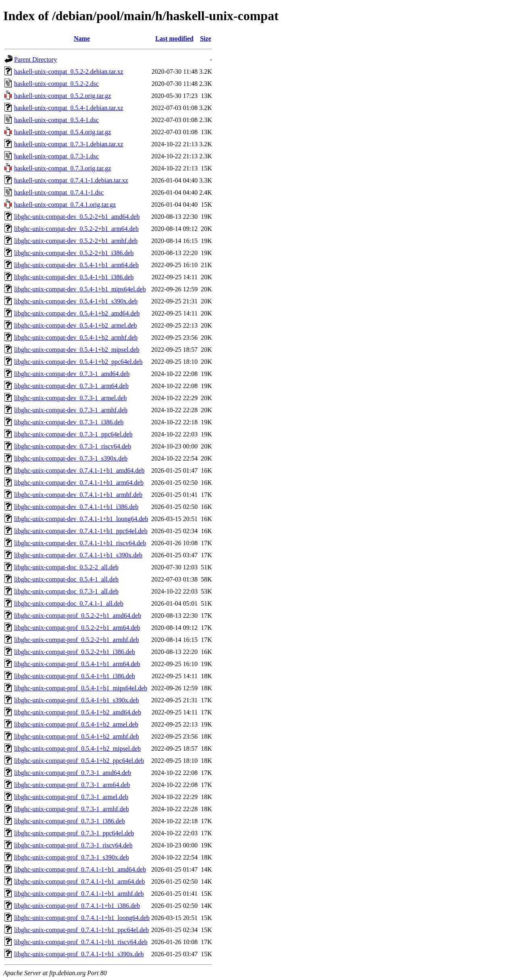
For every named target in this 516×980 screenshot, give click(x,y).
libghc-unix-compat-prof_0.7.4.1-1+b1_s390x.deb (79, 954)
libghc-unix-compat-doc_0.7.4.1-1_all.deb (69, 603)
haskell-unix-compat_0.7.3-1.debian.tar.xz (69, 144)
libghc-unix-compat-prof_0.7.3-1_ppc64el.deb (74, 833)
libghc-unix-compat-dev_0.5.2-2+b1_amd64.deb (77, 217)
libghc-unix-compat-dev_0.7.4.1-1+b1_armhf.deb (78, 495)
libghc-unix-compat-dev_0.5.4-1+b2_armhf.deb (76, 337)
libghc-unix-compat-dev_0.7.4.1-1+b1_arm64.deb (79, 483)
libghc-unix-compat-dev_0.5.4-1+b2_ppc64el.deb (78, 362)
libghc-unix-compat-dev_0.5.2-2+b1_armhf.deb (76, 241)
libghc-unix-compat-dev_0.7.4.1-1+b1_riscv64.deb (80, 543)
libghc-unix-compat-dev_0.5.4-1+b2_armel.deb (76, 325)
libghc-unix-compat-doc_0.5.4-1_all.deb (66, 579)
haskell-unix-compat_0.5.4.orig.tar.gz (62, 132)
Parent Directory (35, 59)
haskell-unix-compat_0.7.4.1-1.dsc (59, 192)
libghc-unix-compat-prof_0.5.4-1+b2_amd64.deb (78, 712)
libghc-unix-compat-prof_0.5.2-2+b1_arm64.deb (77, 628)
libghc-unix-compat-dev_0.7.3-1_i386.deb (69, 422)
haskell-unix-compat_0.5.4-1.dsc (56, 120)
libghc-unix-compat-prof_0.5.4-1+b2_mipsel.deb (77, 748)
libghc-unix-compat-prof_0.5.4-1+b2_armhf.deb (77, 736)
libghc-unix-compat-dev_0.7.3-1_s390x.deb (71, 458)
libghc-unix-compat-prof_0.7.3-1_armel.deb (71, 797)
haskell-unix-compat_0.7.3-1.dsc (56, 156)
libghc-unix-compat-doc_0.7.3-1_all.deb (66, 591)
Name (82, 38)
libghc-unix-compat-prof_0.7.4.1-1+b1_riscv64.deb (81, 942)
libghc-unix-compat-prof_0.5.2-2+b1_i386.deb (75, 652)
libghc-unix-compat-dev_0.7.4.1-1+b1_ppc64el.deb (81, 531)
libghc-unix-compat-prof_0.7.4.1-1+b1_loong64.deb (82, 918)
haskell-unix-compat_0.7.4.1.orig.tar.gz (65, 205)
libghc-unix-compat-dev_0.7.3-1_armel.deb (70, 398)
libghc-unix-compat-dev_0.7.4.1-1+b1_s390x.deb (78, 555)
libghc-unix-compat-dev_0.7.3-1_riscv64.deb (73, 446)
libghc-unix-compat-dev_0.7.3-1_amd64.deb (72, 374)
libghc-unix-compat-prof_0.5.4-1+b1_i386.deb (75, 676)
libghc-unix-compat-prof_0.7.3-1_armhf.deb (72, 809)
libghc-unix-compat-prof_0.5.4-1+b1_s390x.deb (77, 700)
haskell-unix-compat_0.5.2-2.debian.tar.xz (69, 72)
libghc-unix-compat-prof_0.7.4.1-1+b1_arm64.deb (80, 881)
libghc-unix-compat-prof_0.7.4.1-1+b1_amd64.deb (80, 869)
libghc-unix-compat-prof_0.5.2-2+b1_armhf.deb (77, 640)
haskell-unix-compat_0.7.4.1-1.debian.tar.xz (71, 180)
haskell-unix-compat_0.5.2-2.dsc (56, 84)
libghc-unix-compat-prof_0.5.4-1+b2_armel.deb (76, 724)
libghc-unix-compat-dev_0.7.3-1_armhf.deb (71, 410)
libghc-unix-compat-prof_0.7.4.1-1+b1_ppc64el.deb (81, 930)
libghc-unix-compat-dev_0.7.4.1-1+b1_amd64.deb (79, 470)
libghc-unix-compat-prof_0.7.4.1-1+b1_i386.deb (77, 906)
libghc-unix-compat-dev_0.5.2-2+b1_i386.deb (74, 253)
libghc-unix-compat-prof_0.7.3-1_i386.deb (70, 821)
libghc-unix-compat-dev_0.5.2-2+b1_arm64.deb (76, 229)
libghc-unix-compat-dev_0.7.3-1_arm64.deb (71, 386)
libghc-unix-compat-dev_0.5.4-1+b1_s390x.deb (76, 301)
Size (206, 38)
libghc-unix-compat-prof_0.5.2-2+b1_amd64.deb (78, 616)
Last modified (174, 38)
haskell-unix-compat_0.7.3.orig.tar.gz (62, 168)
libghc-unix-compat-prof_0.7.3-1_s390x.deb (72, 857)
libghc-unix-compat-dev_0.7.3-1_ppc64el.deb (73, 434)
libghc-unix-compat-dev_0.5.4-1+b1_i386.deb (74, 277)
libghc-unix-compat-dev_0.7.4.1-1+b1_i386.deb (76, 507)
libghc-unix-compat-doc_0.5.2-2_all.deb (66, 567)
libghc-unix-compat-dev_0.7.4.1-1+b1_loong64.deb (81, 519)
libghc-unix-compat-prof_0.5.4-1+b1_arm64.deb (77, 664)
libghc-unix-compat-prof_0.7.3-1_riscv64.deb (73, 845)
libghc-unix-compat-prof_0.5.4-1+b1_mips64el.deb (81, 688)
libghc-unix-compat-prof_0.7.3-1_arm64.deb (72, 785)
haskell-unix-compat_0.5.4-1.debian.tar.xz (69, 108)
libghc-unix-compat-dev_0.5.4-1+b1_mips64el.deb (80, 289)
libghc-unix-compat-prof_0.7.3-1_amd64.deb (73, 773)
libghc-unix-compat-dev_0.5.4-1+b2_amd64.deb (77, 313)
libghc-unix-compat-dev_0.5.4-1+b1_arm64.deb (76, 265)
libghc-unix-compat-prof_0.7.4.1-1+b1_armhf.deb (79, 894)
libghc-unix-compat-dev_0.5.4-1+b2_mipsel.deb (77, 350)
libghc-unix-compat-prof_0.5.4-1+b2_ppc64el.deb (79, 761)
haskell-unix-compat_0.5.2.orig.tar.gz (62, 96)
